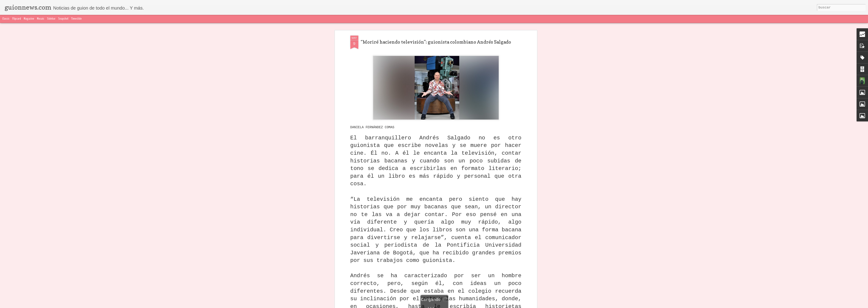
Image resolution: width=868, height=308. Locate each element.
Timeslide (76, 19)
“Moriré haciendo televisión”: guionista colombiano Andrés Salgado (436, 42)
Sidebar (51, 19)
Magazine (29, 19)
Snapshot (63, 19)
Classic (6, 19)
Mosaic (41, 19)
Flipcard (17, 19)
